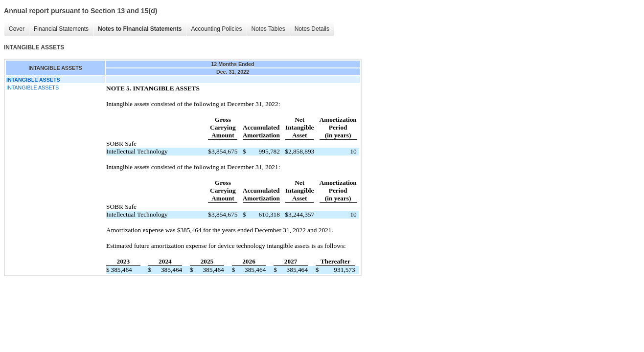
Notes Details (312, 29)
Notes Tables (268, 29)
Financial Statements (61, 29)
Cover (17, 29)
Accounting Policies (216, 29)
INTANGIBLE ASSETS (33, 88)
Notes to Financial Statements (140, 29)
